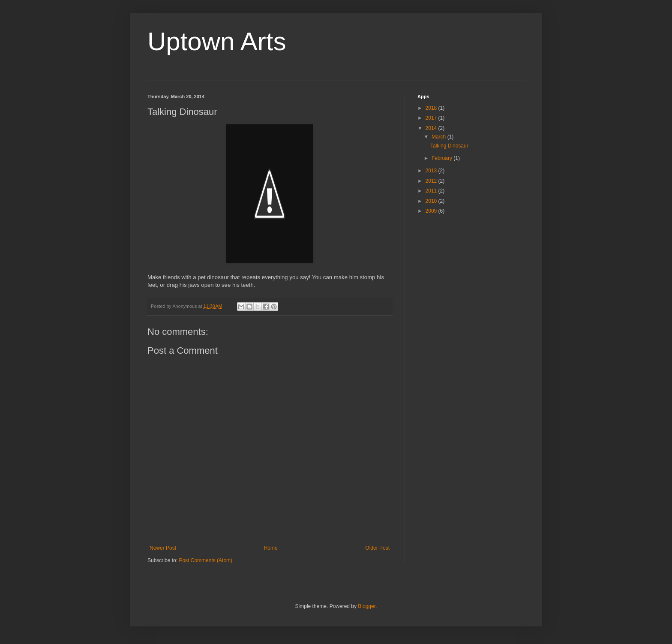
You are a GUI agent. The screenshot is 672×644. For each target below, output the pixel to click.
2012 (432, 181)
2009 (432, 211)
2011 (432, 191)
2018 (432, 108)
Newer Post (163, 548)
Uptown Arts (217, 41)
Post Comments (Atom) (205, 560)
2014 (432, 128)
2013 (432, 171)
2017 (432, 118)
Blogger (367, 606)
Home (271, 548)
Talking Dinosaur (449, 146)
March (439, 137)
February (442, 158)
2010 (432, 201)
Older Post (377, 548)
